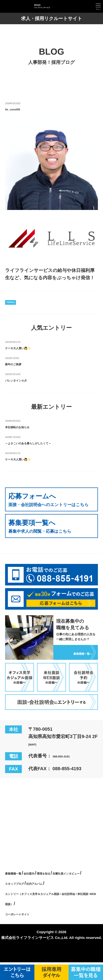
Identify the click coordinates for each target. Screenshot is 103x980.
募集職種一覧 (19, 880)
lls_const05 (18, 109)
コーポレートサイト (26, 931)
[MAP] (35, 751)
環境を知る (68, 880)
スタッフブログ (71, 891)
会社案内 (44, 880)
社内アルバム (19, 901)
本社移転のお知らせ (26, 427)
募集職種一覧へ (76, 660)
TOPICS (11, 302)
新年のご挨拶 (19, 364)
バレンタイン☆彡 (24, 380)
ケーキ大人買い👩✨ (27, 348)
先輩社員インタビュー (29, 891)
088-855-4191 (67, 763)
